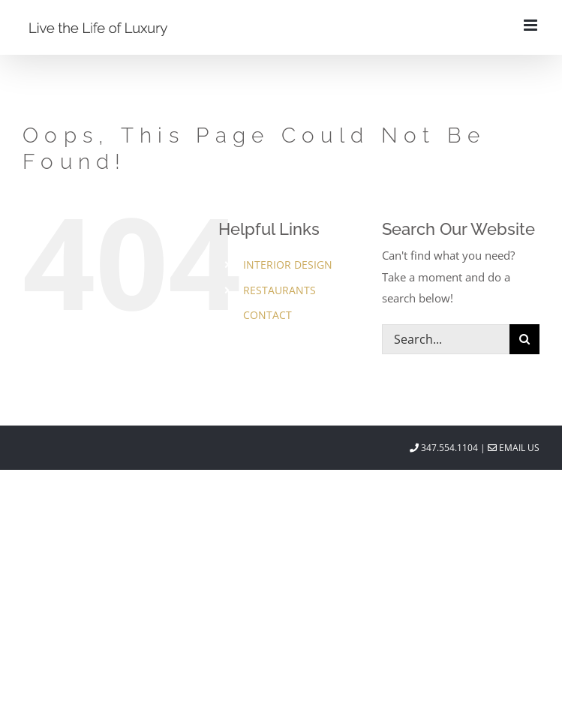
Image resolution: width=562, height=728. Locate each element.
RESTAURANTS (279, 290)
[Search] (524, 339)
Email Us (514, 448)
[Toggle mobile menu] (532, 25)
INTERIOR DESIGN (288, 265)
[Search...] (446, 339)
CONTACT (267, 315)
